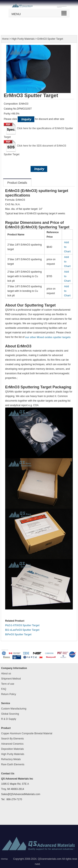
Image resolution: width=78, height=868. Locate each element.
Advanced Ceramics (12, 744)
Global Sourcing (10, 714)
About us (6, 674)
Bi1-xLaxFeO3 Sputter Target (22, 630)
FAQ (4, 689)
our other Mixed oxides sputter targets (48, 337)
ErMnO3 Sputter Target (50, 39)
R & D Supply (9, 719)
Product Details (17, 183)
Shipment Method (11, 679)
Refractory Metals (11, 759)
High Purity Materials (23, 39)
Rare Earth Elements (13, 764)
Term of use (8, 684)
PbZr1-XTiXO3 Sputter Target (22, 625)
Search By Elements (13, 739)
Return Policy (9, 694)
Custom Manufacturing (14, 709)
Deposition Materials (13, 749)
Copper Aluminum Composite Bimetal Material (27, 733)
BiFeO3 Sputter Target (18, 634)
